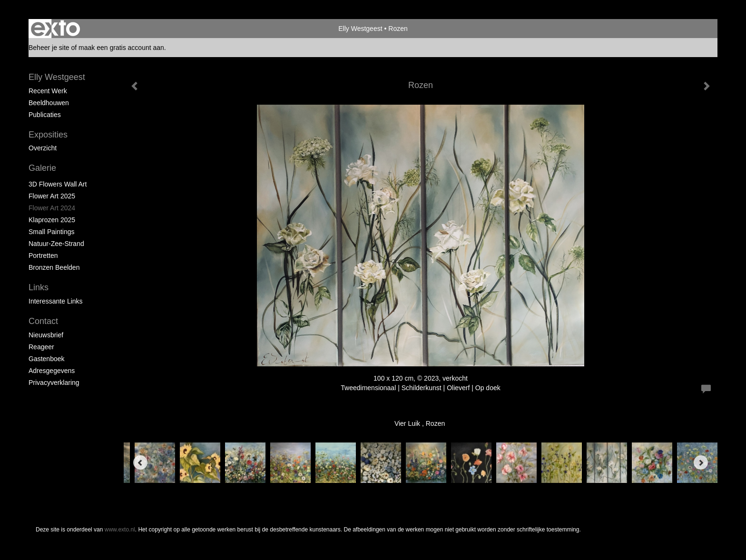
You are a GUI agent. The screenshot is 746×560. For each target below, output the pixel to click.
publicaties (45, 115)
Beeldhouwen (49, 103)
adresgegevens (52, 371)
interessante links (56, 301)
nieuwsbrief (46, 335)
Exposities (48, 135)
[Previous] (140, 462)
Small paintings (52, 232)
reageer (41, 347)
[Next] (701, 462)
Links (39, 287)
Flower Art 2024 (52, 208)
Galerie (42, 168)
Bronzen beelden (54, 267)
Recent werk (48, 91)
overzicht (43, 148)
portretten (43, 255)
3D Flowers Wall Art (58, 184)
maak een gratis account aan (121, 48)
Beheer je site (49, 48)
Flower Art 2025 (52, 196)
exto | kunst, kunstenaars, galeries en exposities (55, 29)
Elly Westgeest (360, 29)
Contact (43, 321)
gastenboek (47, 359)
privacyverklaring (54, 383)
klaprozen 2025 (52, 220)
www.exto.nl (120, 530)
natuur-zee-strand (56, 244)
